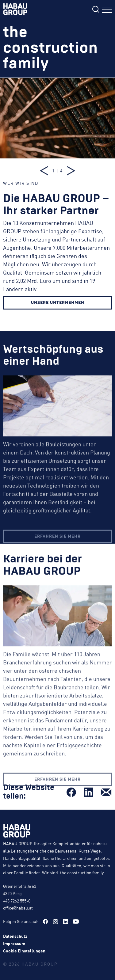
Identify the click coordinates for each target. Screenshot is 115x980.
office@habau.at (18, 908)
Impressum (14, 943)
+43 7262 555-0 (17, 901)
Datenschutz (15, 936)
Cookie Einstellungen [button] (24, 951)
